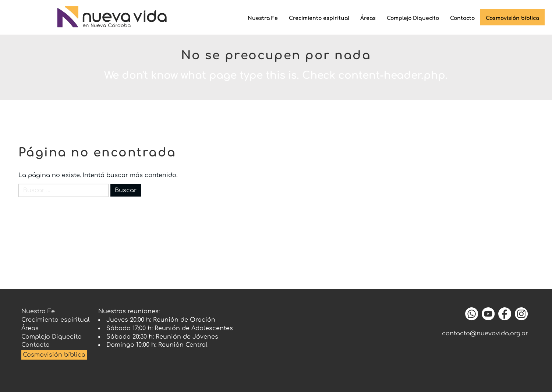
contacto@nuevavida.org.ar (485, 333)
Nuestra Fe (263, 18)
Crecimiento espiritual (319, 18)
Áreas (368, 18)
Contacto (462, 18)
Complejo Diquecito (413, 18)
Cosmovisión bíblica (512, 18)
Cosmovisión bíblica (54, 355)
